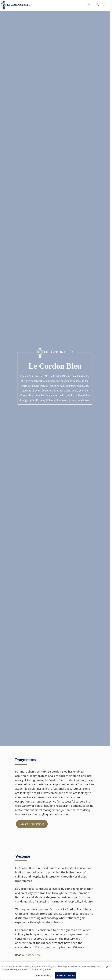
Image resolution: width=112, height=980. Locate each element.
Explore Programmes (32, 824)
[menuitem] (89, 5)
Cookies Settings (43, 975)
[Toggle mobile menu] (106, 5)
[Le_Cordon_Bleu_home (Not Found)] (17, 5)
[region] (56, 971)
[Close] (107, 967)
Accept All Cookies (66, 975)
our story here (31, 955)
